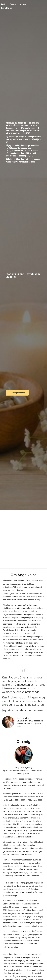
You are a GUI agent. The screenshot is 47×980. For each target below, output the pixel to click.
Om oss (13, 4)
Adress (23, 4)
